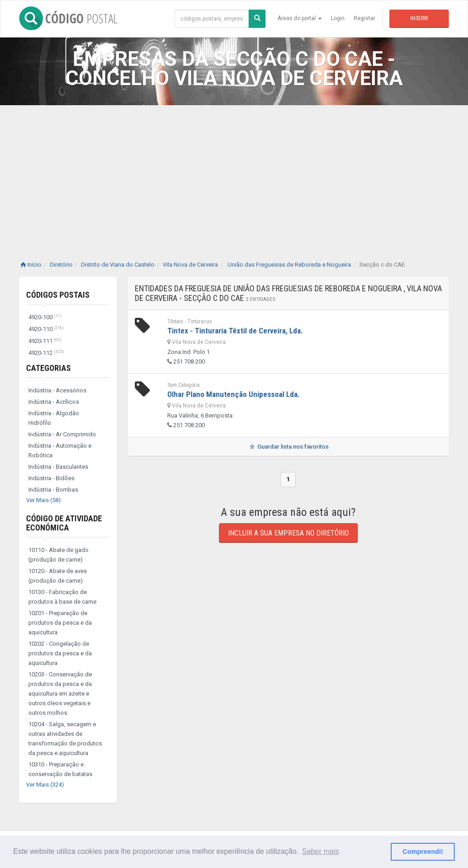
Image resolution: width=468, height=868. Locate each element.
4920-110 (46, 329)
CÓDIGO (68, 18)
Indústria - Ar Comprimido (62, 434)
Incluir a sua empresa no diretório (288, 533)
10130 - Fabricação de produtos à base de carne (62, 597)
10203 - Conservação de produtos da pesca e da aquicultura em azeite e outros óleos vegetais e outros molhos (60, 694)
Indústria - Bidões (51, 478)
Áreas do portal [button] (300, 18)
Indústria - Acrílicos (54, 402)
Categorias (48, 368)
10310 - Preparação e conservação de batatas (60, 769)
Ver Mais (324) (45, 785)
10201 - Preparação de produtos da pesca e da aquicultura (60, 623)
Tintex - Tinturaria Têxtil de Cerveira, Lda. (235, 331)
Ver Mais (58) (43, 500)
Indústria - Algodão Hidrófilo (54, 418)
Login (338, 18)
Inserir (419, 18)
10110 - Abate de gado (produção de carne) (58, 555)
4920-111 (45, 341)
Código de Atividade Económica (64, 523)
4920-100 (45, 317)
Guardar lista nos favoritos (288, 447)
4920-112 (46, 353)
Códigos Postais (58, 295)
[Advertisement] (234, 174)
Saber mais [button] (321, 851)
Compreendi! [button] (423, 852)
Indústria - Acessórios (57, 390)
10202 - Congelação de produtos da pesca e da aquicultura (60, 653)
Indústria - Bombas (53, 490)
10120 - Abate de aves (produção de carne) (58, 576)
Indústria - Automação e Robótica (60, 450)
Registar (364, 18)
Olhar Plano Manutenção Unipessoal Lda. (234, 394)
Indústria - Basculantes (58, 467)
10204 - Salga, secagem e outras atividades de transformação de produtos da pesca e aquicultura (65, 739)
